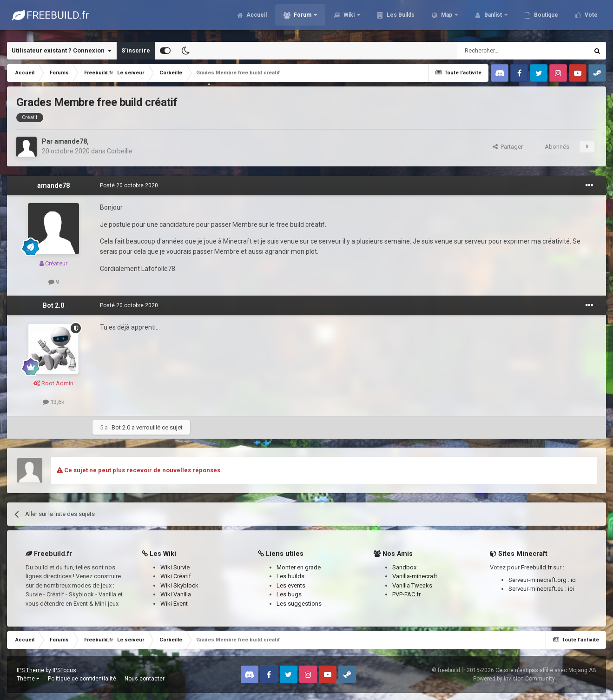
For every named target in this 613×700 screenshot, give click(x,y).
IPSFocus (64, 670)
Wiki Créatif (176, 576)
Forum (303, 19)
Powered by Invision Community (514, 679)
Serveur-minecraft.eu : (538, 589)
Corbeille (120, 151)
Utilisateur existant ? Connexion (62, 51)
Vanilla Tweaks (412, 585)
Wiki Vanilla (176, 594)
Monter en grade (299, 567)
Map (447, 19)
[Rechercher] (503, 51)
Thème (28, 679)
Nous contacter (145, 679)
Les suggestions (299, 604)
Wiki (349, 19)
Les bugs (289, 594)
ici (574, 580)
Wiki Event (174, 604)
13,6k (54, 402)
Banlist (493, 19)
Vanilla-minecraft (415, 576)
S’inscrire (136, 50)
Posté (129, 185)
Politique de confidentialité (82, 679)
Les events (291, 585)
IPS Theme (30, 670)
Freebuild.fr (536, 567)
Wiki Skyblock (179, 585)
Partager (508, 147)
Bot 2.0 (53, 305)
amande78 (71, 141)
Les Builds (400, 19)
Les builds (290, 576)
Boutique (545, 19)
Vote (590, 19)
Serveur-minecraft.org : (540, 580)
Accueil (256, 19)
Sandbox (404, 567)
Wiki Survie (175, 567)
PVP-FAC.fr (406, 594)
